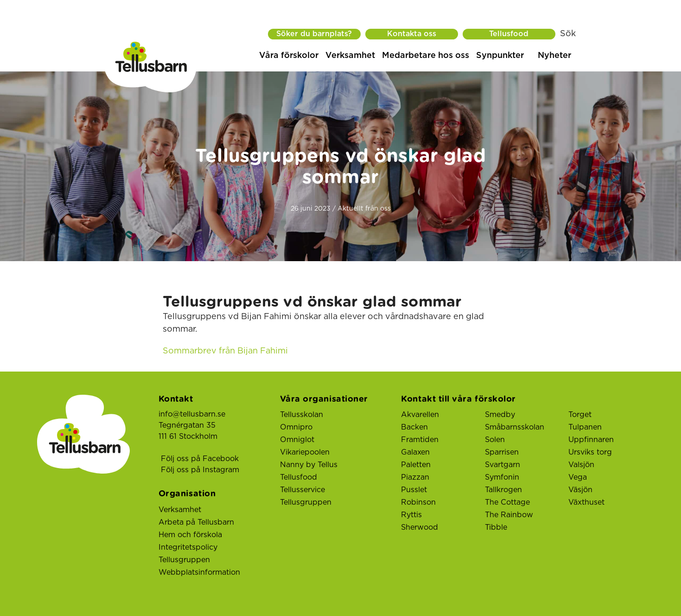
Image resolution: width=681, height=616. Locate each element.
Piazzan (415, 477)
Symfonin (502, 477)
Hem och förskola (190, 535)
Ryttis (411, 515)
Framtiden (420, 440)
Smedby (500, 415)
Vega (578, 477)
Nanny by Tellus (309, 465)
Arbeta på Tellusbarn (196, 522)
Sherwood (420, 527)
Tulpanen (585, 427)
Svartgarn (503, 465)
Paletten (416, 465)
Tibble (496, 527)
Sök (568, 34)
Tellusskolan (302, 415)
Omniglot (297, 440)
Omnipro (296, 427)
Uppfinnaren (591, 440)
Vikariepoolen (305, 452)
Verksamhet (350, 56)
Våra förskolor (289, 56)
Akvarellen (420, 415)
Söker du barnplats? (314, 34)
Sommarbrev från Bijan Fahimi (225, 351)
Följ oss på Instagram (200, 470)
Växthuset (586, 502)
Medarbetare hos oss (426, 56)
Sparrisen (502, 452)
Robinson (418, 502)
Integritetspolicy (188, 547)
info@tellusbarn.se (192, 414)
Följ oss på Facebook (200, 459)
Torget (580, 415)
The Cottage (507, 502)
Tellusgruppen (184, 560)
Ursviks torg (590, 452)
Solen (495, 440)
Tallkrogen (503, 490)
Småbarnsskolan (515, 427)
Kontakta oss (412, 34)
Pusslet (414, 490)
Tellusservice (302, 490)
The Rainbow (509, 515)
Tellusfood (509, 34)
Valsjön (581, 465)
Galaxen (415, 452)
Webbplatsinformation (199, 572)
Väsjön (580, 490)
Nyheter (554, 56)
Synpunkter (500, 56)
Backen (414, 427)
